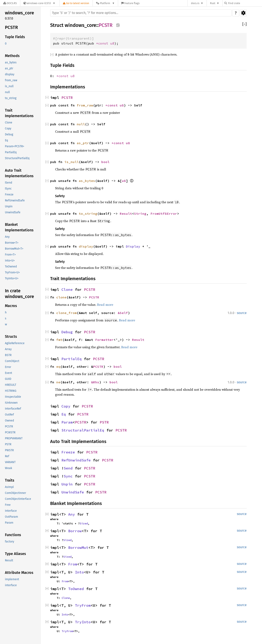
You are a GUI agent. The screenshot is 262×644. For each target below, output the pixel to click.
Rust (213, 3)
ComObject (12, 361)
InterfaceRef (13, 409)
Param (9, 523)
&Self (123, 313)
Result (9, 560)
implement (12, 579)
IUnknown (11, 403)
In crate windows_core (19, 294)
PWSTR (9, 450)
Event (8, 373)
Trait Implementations (19, 113)
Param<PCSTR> (15, 146)
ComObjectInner (15, 493)
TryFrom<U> (12, 272)
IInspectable (13, 397)
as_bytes (11, 62)
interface (11, 585)
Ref (7, 456)
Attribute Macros (19, 573)
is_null (9, 86)
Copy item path (118, 25)
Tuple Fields (15, 37)
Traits (10, 480)
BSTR (8, 355)
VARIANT (10, 462)
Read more (105, 305)
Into (79, 572)
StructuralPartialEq (17, 158)
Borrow (75, 531)
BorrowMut (78, 548)
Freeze (9, 195)
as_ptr (9, 68)
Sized (84, 523)
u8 (112, 43)
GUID (8, 379)
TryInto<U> (12, 278)
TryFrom (83, 605)
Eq (6, 140)
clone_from (67, 313)
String (140, 214)
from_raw (11, 80)
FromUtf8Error (164, 214)
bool (105, 162)
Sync (68, 476)
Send (68, 468)
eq (58, 367)
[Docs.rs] (10, 3)
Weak (8, 468)
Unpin (9, 206)
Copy (8, 128)
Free (8, 505)
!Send (8, 183)
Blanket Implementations (19, 227)
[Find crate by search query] (245, 3)
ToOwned (11, 267)
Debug (9, 134)
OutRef (9, 415)
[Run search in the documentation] (141, 13)
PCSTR (11, 27)
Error (8, 367)
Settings (243, 13)
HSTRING (11, 391)
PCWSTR (10, 432)
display (10, 74)
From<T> (10, 255)
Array (8, 349)
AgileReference (15, 343)
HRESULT (11, 385)
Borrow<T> (12, 243)
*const (103, 43)
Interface (11, 511)
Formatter (104, 340)
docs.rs (195, 3)
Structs (11, 337)
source (242, 313)
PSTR (8, 444)
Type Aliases (15, 554)
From (73, 564)
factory (10, 542)
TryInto (83, 622)
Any (7, 237)
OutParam (11, 517)
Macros (11, 306)
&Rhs (95, 382)
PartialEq (11, 152)
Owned (9, 421)
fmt (59, 340)
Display (133, 246)
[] (244, 24)
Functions (13, 535)
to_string (11, 98)
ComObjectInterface (18, 499)
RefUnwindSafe (15, 200)
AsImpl (9, 487)
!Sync (8, 189)
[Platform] (105, 3)
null (7, 92)
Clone (9, 123)
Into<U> (10, 261)
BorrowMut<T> (14, 249)
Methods (12, 56)
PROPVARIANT (14, 438)
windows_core (19, 13)
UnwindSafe (13, 212)
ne (58, 382)
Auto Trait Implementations (19, 173)
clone (61, 297)
